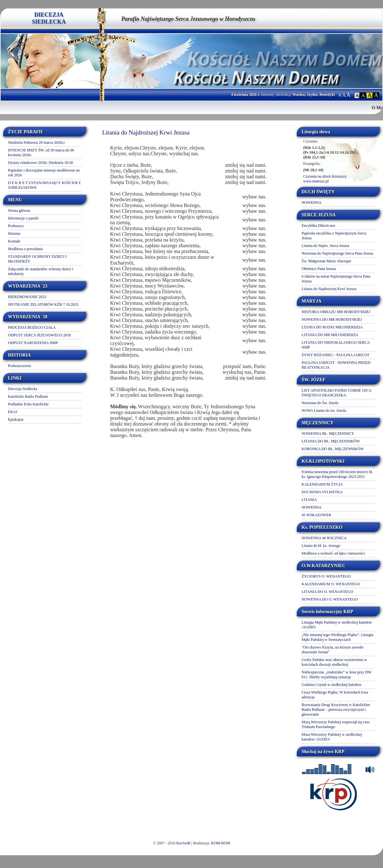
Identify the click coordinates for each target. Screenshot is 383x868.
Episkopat (16, 419)
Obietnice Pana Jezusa (319, 269)
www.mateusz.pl (316, 181)
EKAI (13, 412)
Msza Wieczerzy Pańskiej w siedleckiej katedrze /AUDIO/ (332, 737)
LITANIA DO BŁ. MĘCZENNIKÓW (331, 441)
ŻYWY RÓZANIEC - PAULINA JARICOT (335, 355)
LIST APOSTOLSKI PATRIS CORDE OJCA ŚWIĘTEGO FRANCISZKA (337, 393)
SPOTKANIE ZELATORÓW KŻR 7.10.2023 (43, 304)
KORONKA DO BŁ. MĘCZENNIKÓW (333, 449)
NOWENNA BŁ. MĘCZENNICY (328, 434)
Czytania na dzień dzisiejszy (325, 176)
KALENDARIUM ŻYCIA (322, 484)
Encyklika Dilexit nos (318, 226)
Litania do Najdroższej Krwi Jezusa (329, 289)
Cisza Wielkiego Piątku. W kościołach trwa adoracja (335, 695)
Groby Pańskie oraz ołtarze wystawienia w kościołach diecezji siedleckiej (334, 662)
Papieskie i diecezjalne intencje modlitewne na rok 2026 (44, 173)
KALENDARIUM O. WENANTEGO (331, 584)
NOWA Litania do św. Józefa (324, 411)
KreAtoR (184, 843)
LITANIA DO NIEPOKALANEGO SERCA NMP (336, 345)
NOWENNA (312, 203)
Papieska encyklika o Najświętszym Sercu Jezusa (334, 236)
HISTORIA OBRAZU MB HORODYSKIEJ (336, 312)
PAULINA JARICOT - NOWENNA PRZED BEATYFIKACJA (336, 365)
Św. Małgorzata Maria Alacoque (326, 261)
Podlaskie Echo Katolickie (28, 404)
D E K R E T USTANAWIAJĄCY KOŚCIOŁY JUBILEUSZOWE (44, 185)
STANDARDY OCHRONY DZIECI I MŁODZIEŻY (37, 259)
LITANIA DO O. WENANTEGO (327, 592)
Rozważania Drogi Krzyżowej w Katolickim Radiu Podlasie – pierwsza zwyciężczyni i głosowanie (336, 710)
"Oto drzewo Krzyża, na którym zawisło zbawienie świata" (333, 650)
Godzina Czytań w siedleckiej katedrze (331, 685)
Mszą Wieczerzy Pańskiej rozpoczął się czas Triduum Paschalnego (336, 724)
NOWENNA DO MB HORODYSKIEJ (332, 319)
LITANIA (309, 500)
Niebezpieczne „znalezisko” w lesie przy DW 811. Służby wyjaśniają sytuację (337, 675)
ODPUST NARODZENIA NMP (33, 343)
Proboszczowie (20, 366)
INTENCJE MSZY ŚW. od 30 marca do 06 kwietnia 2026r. (41, 153)
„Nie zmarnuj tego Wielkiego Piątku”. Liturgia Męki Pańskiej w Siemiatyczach (337, 637)
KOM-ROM (220, 843)
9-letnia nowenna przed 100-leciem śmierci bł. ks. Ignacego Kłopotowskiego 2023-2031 (337, 474)
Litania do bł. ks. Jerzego (321, 546)
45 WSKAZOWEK (316, 515)
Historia (14, 234)
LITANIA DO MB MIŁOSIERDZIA (330, 335)
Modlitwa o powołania (25, 249)
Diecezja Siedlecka (23, 389)
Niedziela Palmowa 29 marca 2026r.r (36, 142)
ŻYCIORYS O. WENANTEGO (326, 576)
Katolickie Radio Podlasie (28, 396)
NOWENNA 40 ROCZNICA (324, 538)
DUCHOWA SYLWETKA (322, 492)
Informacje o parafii (23, 218)
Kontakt (14, 241)
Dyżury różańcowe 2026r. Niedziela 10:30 (41, 163)
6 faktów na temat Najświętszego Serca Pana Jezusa (336, 279)
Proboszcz (16, 226)
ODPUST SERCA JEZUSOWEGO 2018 (39, 335)
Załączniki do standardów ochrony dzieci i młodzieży (41, 271)
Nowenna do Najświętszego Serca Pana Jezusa (337, 253)
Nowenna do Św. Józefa (320, 403)
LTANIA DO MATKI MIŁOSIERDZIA (332, 327)
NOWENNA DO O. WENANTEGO (330, 599)
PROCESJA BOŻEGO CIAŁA (32, 327)
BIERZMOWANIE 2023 (27, 297)
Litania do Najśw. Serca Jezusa (325, 246)
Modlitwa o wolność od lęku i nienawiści (333, 553)
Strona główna (19, 211)
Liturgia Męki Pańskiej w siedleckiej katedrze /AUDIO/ (337, 625)
